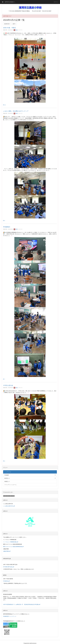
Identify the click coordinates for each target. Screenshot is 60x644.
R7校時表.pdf (6, 581)
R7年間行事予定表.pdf (9, 567)
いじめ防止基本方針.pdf (9, 506)
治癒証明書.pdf (7, 551)
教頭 (16, 30)
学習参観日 (7, 227)
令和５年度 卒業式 (9, 28)
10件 (14, 24)
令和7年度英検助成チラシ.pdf (10, 604)
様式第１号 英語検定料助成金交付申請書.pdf (29, 604)
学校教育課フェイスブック (10, 616)
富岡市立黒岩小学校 (11, 2)
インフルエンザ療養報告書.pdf (11, 542)
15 (4, 105)
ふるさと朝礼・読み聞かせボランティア (16, 111)
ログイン (56, 2)
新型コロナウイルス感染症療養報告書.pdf (13, 547)
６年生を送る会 (8, 385)
